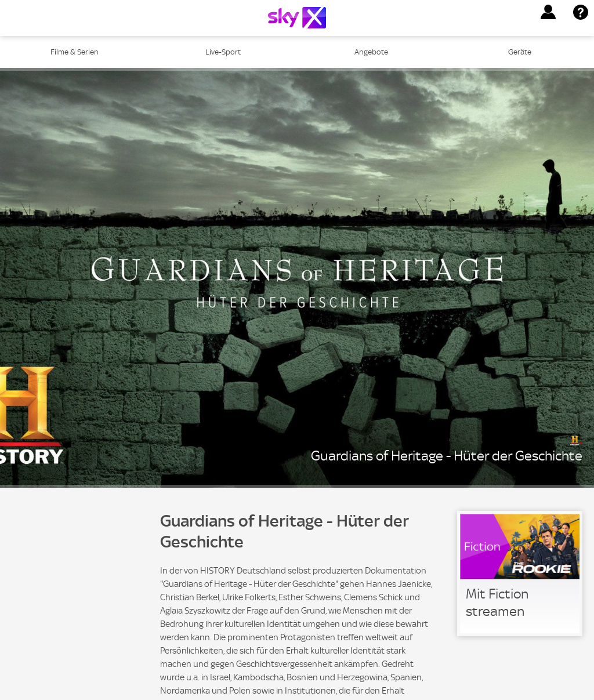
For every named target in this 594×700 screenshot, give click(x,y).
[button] (548, 12)
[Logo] (297, 18)
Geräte (520, 52)
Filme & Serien (75, 52)
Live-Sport (223, 52)
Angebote (371, 52)
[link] (520, 574)
